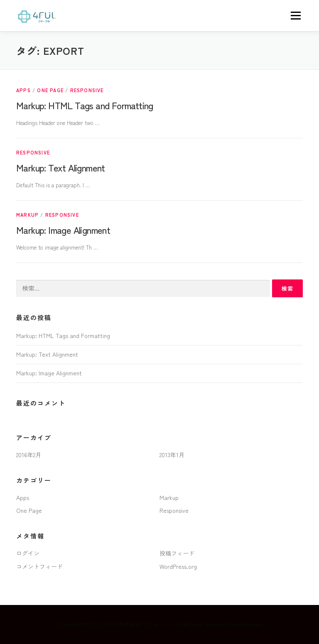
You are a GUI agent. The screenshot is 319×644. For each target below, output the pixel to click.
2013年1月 (172, 455)
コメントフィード (39, 566)
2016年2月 (29, 455)
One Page (50, 90)
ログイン (28, 553)
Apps (23, 90)
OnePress (190, 624)
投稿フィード (177, 553)
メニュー (296, 16)
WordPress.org (178, 566)
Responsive (87, 90)
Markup (27, 215)
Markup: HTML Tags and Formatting (85, 105)
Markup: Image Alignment (63, 230)
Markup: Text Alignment (61, 167)
